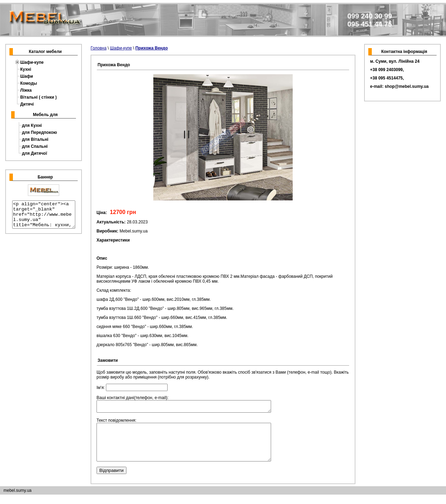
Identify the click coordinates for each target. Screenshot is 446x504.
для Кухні (32, 125)
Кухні (26, 69)
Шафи (27, 76)
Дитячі (27, 104)
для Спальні (35, 146)
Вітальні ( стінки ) (39, 97)
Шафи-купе (32, 62)
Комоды (29, 83)
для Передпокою (40, 132)
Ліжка (26, 90)
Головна (99, 48)
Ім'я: (132, 388)
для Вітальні (35, 139)
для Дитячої (34, 153)
